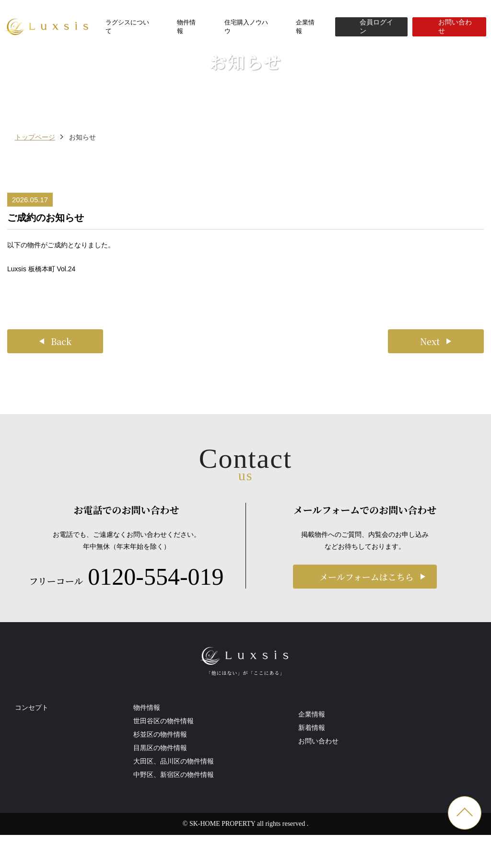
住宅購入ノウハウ (246, 27)
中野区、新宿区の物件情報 (174, 832)
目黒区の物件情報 (160, 805)
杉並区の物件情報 (160, 791)
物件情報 (186, 27)
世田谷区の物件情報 (164, 778)
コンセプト (32, 764)
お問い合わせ (318, 788)
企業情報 (305, 27)
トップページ (35, 191)
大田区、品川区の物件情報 (174, 818)
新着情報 (312, 775)
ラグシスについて (127, 27)
